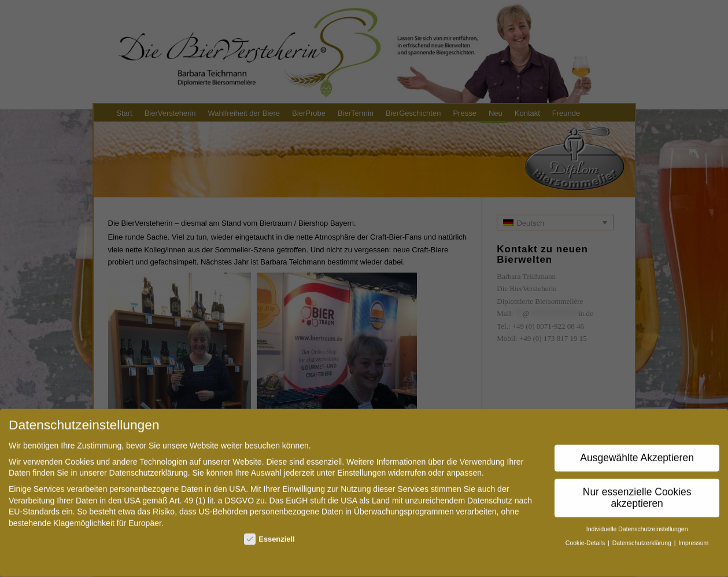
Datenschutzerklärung (149, 467)
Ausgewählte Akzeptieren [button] (637, 452)
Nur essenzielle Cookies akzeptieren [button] (637, 492)
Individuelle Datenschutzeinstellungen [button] (637, 523)
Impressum (693, 537)
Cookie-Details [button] (586, 537)
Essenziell (269, 533)
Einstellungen (361, 467)
